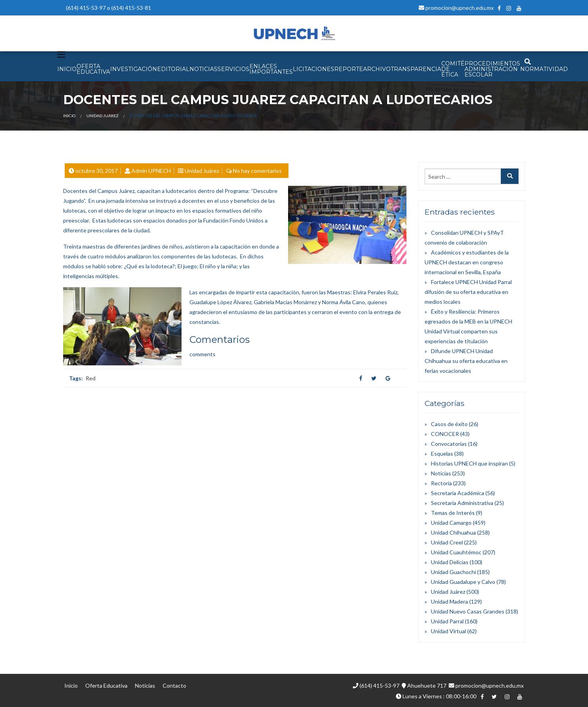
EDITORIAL (173, 69)
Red (91, 378)
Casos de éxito (449, 424)
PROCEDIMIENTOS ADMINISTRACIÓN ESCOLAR (492, 69)
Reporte (349, 69)
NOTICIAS (203, 69)
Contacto (174, 685)
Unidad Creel (447, 542)
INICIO (67, 69)
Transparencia (416, 69)
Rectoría (441, 483)
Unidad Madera (449, 601)
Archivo (377, 69)
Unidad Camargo (451, 523)
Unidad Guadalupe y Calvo (463, 582)
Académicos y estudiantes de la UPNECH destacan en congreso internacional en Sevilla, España (467, 262)
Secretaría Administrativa (462, 503)
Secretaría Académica (458, 493)
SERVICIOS (233, 69)
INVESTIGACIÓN (134, 69)
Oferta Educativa (106, 685)
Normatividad (544, 69)
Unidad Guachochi (453, 572)
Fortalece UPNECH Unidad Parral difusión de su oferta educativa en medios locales (468, 292)
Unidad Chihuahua (453, 532)
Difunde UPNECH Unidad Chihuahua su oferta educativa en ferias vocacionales (466, 361)
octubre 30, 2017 (96, 171)
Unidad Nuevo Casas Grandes (468, 611)
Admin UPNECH (151, 171)
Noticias (441, 473)
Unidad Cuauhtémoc (456, 552)
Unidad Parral (447, 621)
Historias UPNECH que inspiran (469, 463)
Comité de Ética (453, 69)
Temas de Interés (453, 513)
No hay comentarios (257, 171)
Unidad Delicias (450, 562)
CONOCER (445, 434)
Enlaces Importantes (271, 69)
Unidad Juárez (102, 116)
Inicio (69, 116)
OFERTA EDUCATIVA (93, 69)
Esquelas (442, 454)
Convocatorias (449, 444)
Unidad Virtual (448, 631)
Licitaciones (314, 69)
